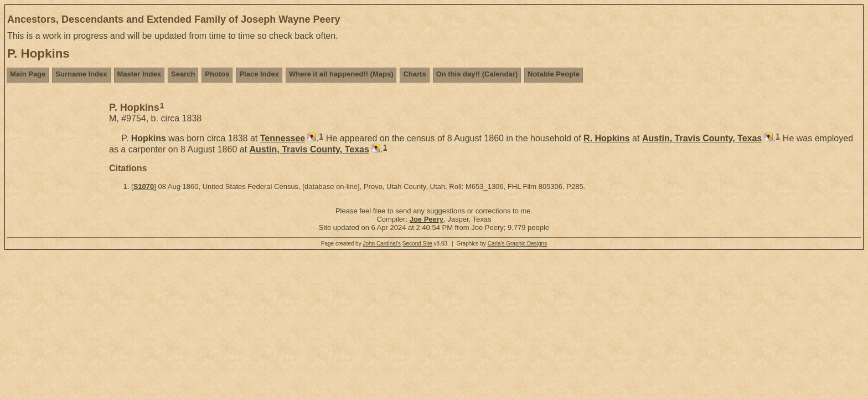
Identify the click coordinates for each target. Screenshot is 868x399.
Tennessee (283, 138)
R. (607, 138)
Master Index (139, 74)
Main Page (28, 74)
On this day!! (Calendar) (477, 74)
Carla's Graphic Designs (518, 244)
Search (183, 74)
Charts (414, 74)
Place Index (259, 74)
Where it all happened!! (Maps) (341, 74)
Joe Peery (427, 219)
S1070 (144, 186)
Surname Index (81, 74)
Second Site (417, 244)
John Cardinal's (382, 244)
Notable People (554, 74)
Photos (217, 74)
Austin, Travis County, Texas (702, 138)
